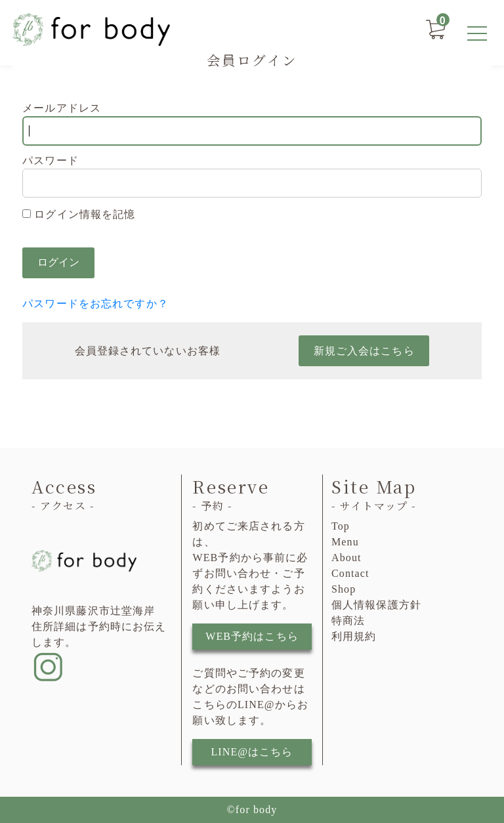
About (346, 558)
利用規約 (354, 636)
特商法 (348, 621)
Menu (345, 542)
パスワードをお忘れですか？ (95, 304)
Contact (350, 573)
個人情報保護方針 (376, 605)
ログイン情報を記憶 (79, 214)
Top (341, 526)
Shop (344, 589)
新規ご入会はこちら (364, 351)
